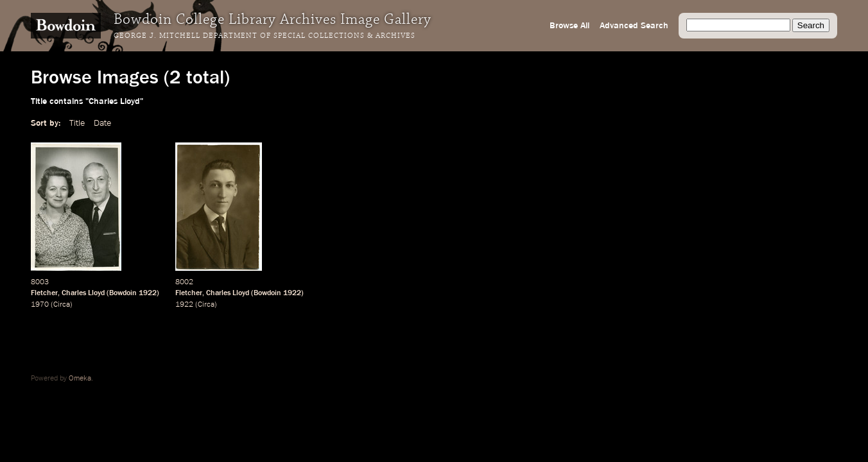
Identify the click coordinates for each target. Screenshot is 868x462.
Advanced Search (634, 26)
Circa (62, 305)
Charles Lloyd (83, 293)
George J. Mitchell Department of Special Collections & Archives (265, 36)
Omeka (80, 379)
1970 (40, 305)
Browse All (569, 26)
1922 (148, 293)
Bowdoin (123, 293)
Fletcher (44, 293)
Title (77, 123)
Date (102, 123)
